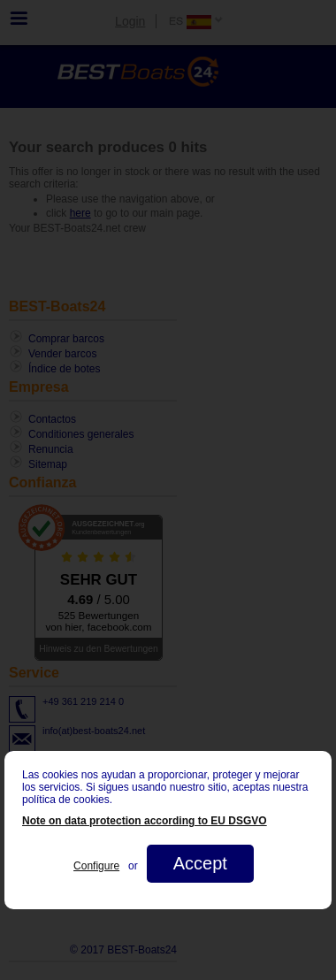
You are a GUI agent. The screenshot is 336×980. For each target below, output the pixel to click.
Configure (96, 866)
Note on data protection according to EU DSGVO (145, 821)
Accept (200, 863)
